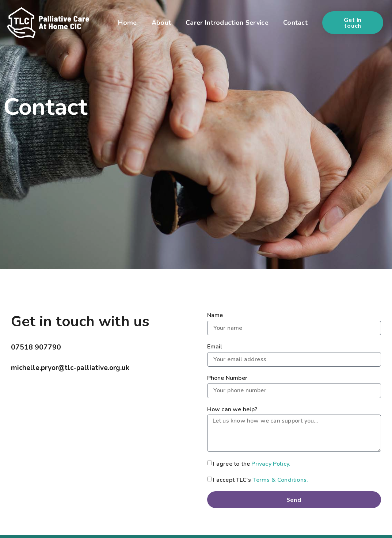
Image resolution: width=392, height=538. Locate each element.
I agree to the (252, 463)
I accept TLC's (260, 480)
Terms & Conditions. (280, 480)
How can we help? (232, 409)
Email (215, 347)
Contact (295, 23)
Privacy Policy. (271, 463)
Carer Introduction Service (227, 23)
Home (127, 23)
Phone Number (227, 378)
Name (215, 315)
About (161, 23)
